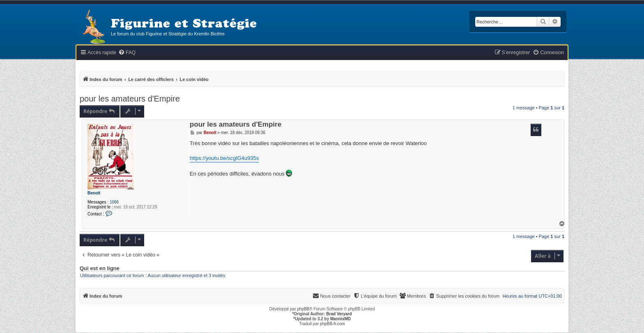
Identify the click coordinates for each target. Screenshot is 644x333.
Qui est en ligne (100, 268)
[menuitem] (127, 53)
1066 (114, 202)
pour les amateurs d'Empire (130, 99)
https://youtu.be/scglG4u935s (224, 158)
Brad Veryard (339, 314)
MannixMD (340, 319)
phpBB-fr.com (332, 324)
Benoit (94, 193)
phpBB (303, 309)
